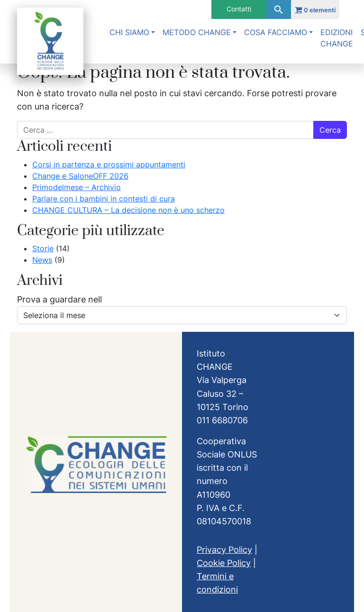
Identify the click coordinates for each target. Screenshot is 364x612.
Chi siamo (129, 32)
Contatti (239, 9)
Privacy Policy (224, 550)
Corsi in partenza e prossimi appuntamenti (109, 164)
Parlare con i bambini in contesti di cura (104, 199)
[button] (279, 9)
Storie (43, 248)
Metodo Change (197, 32)
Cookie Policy (224, 563)
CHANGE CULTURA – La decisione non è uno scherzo (128, 210)
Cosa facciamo (276, 32)
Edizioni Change (337, 38)
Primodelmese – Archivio (77, 187)
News (42, 260)
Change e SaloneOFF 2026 (80, 176)
